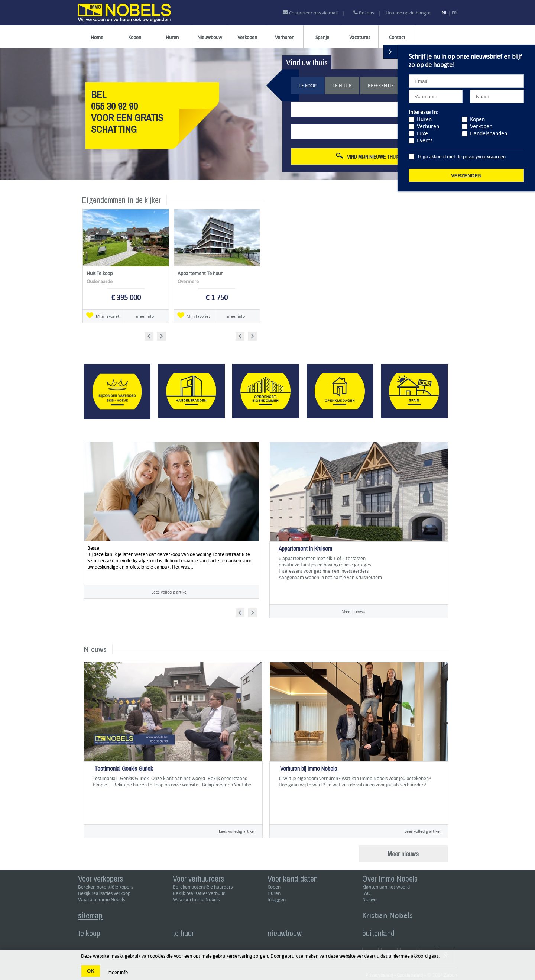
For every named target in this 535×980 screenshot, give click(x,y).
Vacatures (360, 37)
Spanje (322, 37)
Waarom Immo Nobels (101, 900)
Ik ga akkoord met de (462, 157)
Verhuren (285, 37)
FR (454, 13)
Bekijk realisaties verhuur (199, 893)
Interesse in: (423, 112)
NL (445, 13)
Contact (397, 37)
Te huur (342, 86)
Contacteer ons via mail (311, 13)
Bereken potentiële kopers (106, 887)
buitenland (378, 933)
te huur (183, 933)
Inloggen (277, 900)
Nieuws (370, 900)
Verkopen (247, 37)
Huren (172, 37)
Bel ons (364, 13)
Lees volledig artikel (170, 592)
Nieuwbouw (210, 37)
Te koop (308, 86)
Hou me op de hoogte (408, 13)
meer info (145, 316)
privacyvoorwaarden (484, 157)
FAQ (366, 893)
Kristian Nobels (388, 915)
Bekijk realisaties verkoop (104, 893)
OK (91, 971)
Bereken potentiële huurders (203, 887)
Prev (151, 335)
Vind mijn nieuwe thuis (368, 156)
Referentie (381, 86)
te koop (89, 933)
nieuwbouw (285, 933)
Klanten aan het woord (386, 887)
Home (97, 37)
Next (162, 335)
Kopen (135, 37)
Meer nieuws (353, 611)
